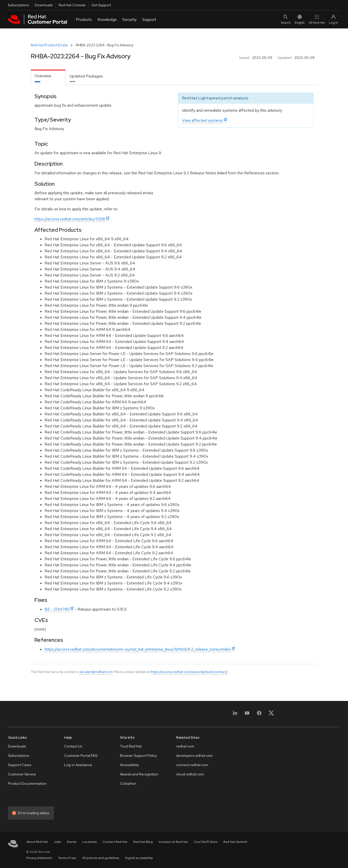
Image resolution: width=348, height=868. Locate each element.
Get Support (101, 5)
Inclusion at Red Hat (173, 842)
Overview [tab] (43, 76)
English (300, 19)
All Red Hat (317, 19)
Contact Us (73, 746)
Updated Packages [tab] (86, 76)
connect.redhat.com (192, 765)
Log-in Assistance (78, 765)
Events (72, 842)
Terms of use (67, 858)
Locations (89, 842)
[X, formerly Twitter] (271, 715)
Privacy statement (39, 858)
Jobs (57, 842)
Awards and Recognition (139, 774)
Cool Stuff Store (206, 842)
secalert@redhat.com (96, 672)
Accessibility (129, 765)
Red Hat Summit (235, 842)
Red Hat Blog (143, 842)
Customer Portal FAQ (81, 756)
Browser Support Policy (138, 756)
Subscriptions (18, 5)
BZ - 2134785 (57, 609)
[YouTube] (247, 715)
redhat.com (185, 746)
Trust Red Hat (131, 746)
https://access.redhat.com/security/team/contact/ (189, 672)
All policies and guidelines (101, 858)
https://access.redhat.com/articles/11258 (70, 219)
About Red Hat (37, 842)
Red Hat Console (72, 5)
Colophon (128, 783)
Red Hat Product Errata (49, 45)
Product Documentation (27, 783)
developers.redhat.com (194, 756)
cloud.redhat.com (190, 774)
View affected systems (202, 120)
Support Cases (20, 765)
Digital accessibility (139, 858)
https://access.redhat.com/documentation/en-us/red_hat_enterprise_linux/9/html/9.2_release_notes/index (138, 649)
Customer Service (22, 774)
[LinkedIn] (235, 715)
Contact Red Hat (115, 842)
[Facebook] (259, 715)
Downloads (44, 5)
